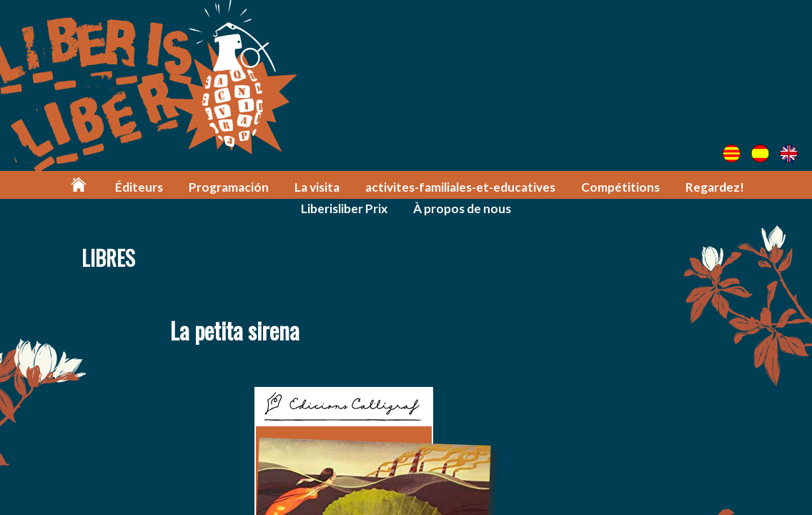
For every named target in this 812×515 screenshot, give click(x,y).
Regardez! (715, 187)
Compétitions (620, 187)
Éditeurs (139, 187)
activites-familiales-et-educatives (460, 187)
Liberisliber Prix (344, 209)
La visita (317, 187)
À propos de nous (462, 209)
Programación (229, 187)
